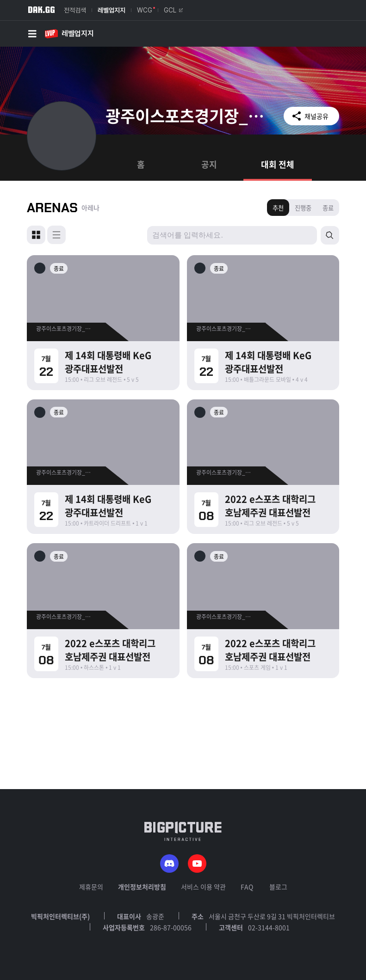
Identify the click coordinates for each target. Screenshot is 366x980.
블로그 (278, 887)
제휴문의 (91, 887)
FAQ (247, 887)
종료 (328, 208)
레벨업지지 (112, 10)
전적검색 (75, 10)
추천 (278, 208)
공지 (209, 164)
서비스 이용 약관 (203, 887)
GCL (173, 10)
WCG (145, 10)
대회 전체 (278, 164)
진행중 (303, 208)
